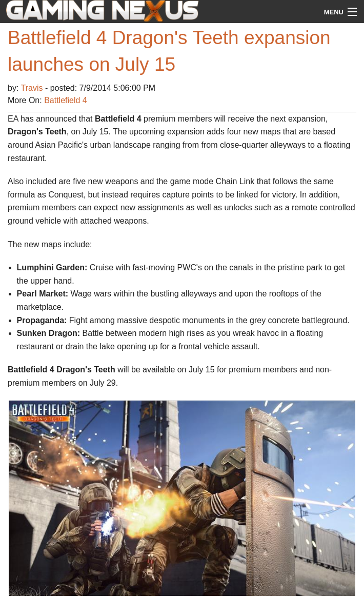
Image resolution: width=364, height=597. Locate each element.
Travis (33, 88)
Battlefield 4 (66, 100)
